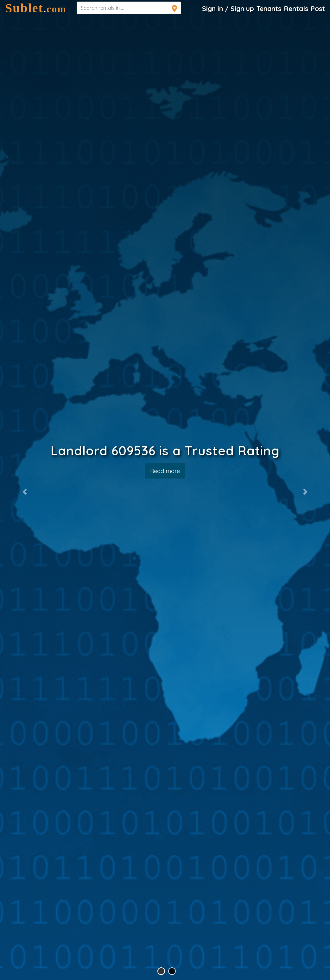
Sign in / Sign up (228, 9)
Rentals (296, 9)
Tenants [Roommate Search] (269, 9)
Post (318, 9)
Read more (165, 471)
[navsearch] (129, 8)
